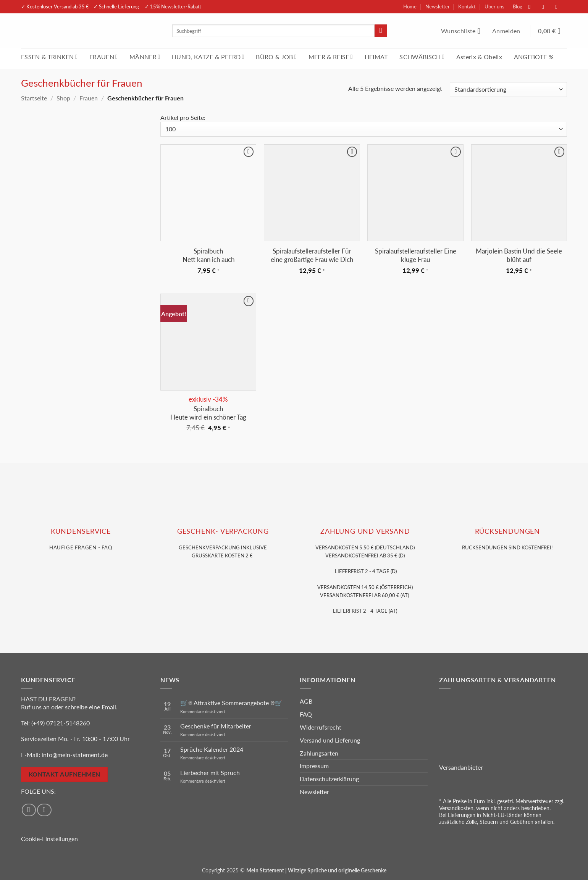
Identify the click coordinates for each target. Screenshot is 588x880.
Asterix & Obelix (479, 57)
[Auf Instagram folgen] (547, 7)
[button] (507, 31)
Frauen (89, 98)
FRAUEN (103, 57)
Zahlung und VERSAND (365, 531)
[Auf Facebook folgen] (533, 7)
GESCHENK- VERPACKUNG (223, 531)
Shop (63, 98)
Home (410, 6)
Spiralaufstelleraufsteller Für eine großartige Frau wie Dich (312, 255)
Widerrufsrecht (321, 727)
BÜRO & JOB (276, 57)
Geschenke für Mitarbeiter (216, 726)
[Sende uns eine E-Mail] (560, 7)
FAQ (306, 714)
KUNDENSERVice (81, 531)
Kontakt (467, 6)
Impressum (314, 766)
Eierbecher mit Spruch (210, 773)
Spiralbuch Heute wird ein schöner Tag (208, 413)
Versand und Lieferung (330, 740)
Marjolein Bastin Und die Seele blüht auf (519, 255)
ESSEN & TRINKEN (49, 57)
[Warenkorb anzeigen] (552, 31)
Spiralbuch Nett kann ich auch (208, 255)
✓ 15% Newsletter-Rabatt (173, 6)
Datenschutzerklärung (329, 779)
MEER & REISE (331, 57)
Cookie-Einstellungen (49, 839)
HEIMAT (376, 57)
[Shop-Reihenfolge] (508, 90)
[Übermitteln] (381, 31)
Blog (518, 6)
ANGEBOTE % (534, 57)
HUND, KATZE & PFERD (208, 57)
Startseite (34, 98)
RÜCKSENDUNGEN (507, 531)
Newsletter (438, 6)
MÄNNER (145, 57)
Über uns (494, 6)
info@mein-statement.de (75, 755)
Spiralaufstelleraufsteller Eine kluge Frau (416, 255)
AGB (306, 701)
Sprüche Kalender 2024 (212, 749)
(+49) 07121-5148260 (61, 723)
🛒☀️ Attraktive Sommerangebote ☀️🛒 (231, 703)
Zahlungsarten (319, 753)
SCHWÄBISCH (422, 57)
